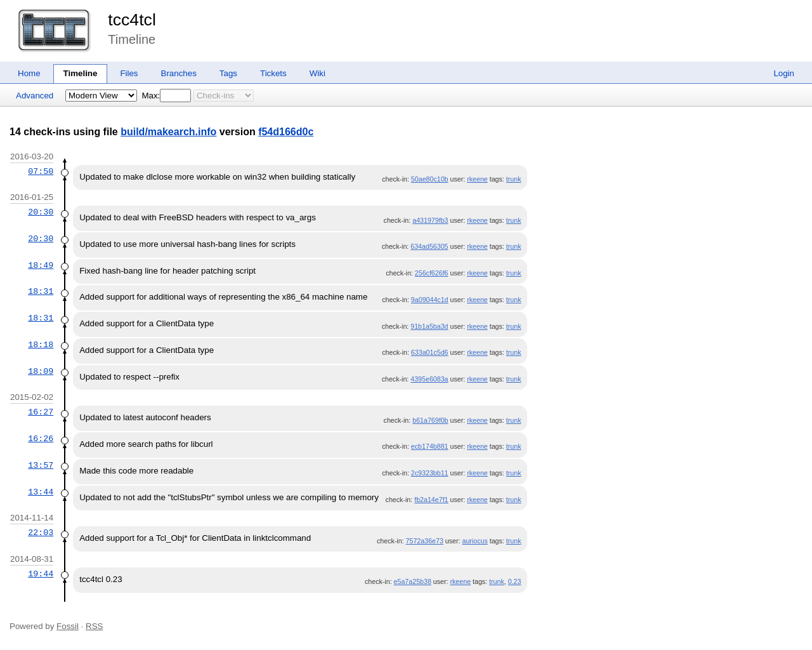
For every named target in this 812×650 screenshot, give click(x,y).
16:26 (41, 439)
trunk (514, 179)
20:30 (41, 212)
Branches (179, 73)
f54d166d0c (286, 132)
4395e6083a (429, 379)
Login (784, 73)
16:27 (41, 412)
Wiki (318, 73)
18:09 (41, 371)
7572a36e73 (425, 541)
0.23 (515, 581)
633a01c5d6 (430, 352)
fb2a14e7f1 (431, 500)
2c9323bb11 (430, 473)
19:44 (41, 574)
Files (129, 73)
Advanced (35, 96)
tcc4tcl (132, 20)
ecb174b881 (430, 446)
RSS (94, 626)
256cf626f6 (432, 273)
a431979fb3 (430, 220)
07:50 (41, 171)
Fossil (68, 626)
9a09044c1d (430, 300)
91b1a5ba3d (429, 326)
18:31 (41, 291)
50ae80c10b (430, 179)
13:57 (41, 465)
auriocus (475, 541)
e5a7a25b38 (413, 581)
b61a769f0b (430, 420)
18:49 (41, 265)
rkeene (477, 179)
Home (29, 73)
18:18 (41, 345)
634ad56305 (429, 246)
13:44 (41, 492)
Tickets (273, 73)
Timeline (81, 73)
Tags (228, 73)
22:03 (41, 533)
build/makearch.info (168, 132)
